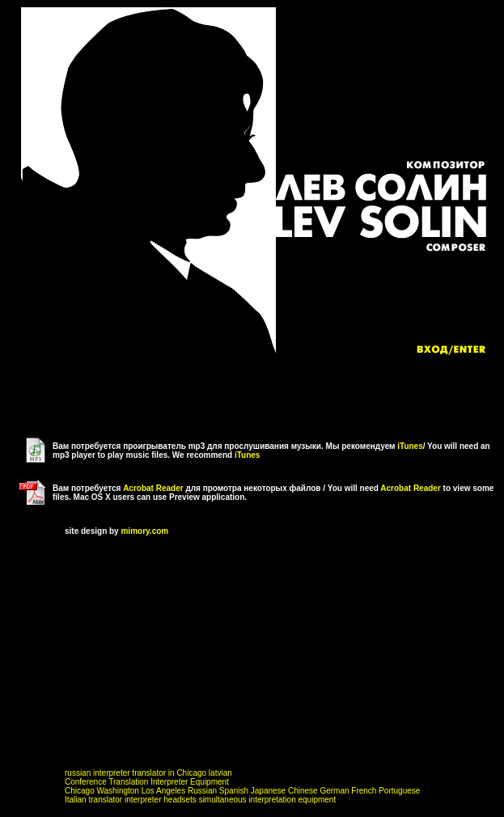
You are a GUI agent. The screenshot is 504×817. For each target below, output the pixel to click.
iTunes (410, 446)
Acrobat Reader (153, 488)
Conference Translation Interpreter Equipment (147, 782)
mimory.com (144, 531)
